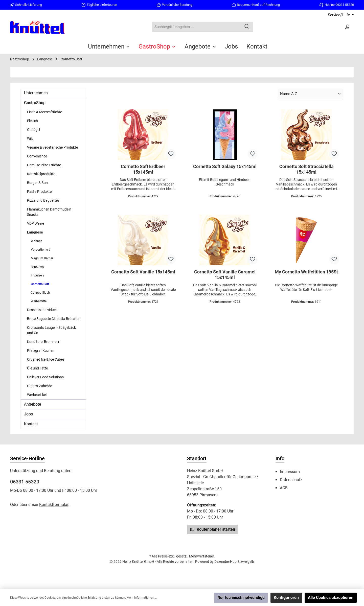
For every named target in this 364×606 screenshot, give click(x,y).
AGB (284, 488)
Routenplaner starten (213, 529)
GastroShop (35, 103)
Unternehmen (36, 93)
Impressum (290, 472)
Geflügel (33, 130)
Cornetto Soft (40, 284)
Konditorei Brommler (43, 342)
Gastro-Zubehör (40, 386)
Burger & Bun (37, 183)
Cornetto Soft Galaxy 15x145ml (225, 166)
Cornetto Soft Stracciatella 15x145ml (306, 169)
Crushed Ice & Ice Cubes (46, 359)
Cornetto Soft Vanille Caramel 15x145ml (225, 275)
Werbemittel (39, 301)
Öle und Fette (37, 368)
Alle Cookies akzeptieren (331, 598)
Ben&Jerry (38, 267)
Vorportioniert (40, 250)
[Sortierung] (311, 94)
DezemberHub (225, 562)
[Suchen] (247, 27)
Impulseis (37, 275)
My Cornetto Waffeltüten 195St (306, 272)
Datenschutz (291, 480)
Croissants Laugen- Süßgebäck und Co (51, 330)
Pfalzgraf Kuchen (41, 351)
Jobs (28, 414)
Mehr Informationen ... (142, 598)
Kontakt (31, 424)
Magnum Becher (42, 258)
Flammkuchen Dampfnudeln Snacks (49, 212)
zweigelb (247, 562)
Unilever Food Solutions (45, 377)
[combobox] (197, 27)
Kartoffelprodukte (41, 174)
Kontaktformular (54, 505)
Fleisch (32, 121)
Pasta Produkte (39, 192)
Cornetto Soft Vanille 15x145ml (143, 272)
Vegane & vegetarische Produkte (52, 147)
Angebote (32, 404)
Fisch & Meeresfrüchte (44, 112)
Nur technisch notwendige (241, 598)
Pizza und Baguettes (43, 200)
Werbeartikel (37, 395)
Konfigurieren (286, 598)
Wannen (37, 241)
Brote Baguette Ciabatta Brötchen (54, 319)
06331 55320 (25, 482)
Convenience (37, 156)
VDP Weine (36, 223)
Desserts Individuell (42, 310)
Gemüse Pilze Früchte (44, 165)
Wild (30, 138)
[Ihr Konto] (348, 27)
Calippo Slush (40, 293)
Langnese (35, 232)
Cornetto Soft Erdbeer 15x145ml (143, 169)
